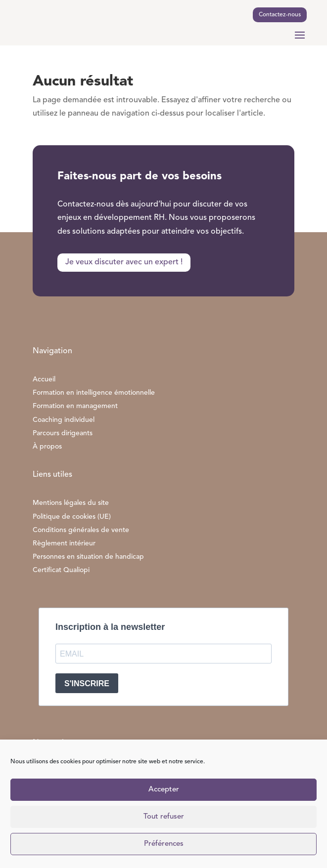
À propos (47, 447)
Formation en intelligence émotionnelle (94, 393)
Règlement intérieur (64, 543)
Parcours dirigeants (63, 433)
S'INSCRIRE (87, 683)
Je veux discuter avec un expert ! (124, 262)
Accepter (164, 790)
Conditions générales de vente (81, 530)
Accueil (44, 379)
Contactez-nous (280, 15)
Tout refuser (164, 817)
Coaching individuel (64, 420)
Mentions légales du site (71, 503)
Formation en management (75, 406)
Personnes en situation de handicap (88, 557)
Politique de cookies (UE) (72, 517)
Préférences (164, 844)
